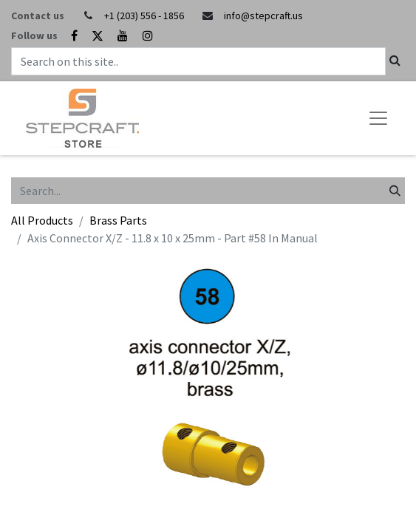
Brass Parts (118, 220)
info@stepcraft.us (263, 16)
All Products (42, 220)
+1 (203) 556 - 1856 (144, 16)
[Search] (395, 191)
